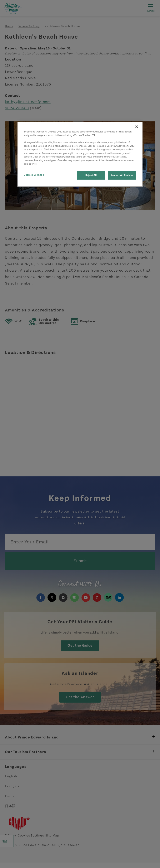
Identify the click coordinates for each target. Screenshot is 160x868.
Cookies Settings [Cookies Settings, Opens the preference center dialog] (34, 175)
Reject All (91, 175)
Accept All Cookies (122, 175)
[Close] (137, 127)
